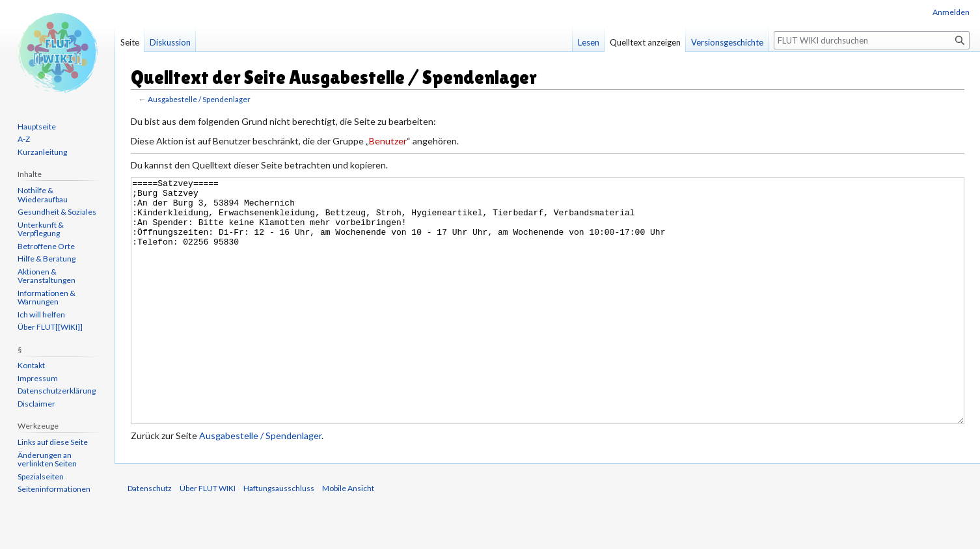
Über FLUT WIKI (208, 537)
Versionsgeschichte (727, 42)
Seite (130, 42)
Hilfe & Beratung (47, 259)
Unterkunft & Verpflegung (41, 229)
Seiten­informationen (54, 489)
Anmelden (951, 12)
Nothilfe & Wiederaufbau (43, 195)
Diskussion (170, 42)
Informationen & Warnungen (47, 298)
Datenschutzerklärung (57, 391)
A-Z (24, 139)
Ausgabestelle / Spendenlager (199, 99)
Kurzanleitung (42, 152)
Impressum (38, 378)
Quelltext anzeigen (645, 42)
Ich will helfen (41, 315)
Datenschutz (150, 537)
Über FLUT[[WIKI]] (50, 327)
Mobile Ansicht (348, 537)
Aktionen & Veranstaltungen (47, 276)
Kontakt (31, 365)
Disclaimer (36, 404)
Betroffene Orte (46, 246)
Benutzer (388, 141)
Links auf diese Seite (53, 442)
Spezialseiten (41, 476)
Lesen (589, 42)
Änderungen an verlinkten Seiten (47, 460)
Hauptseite (37, 127)
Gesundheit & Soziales (57, 212)
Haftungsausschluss (279, 537)
